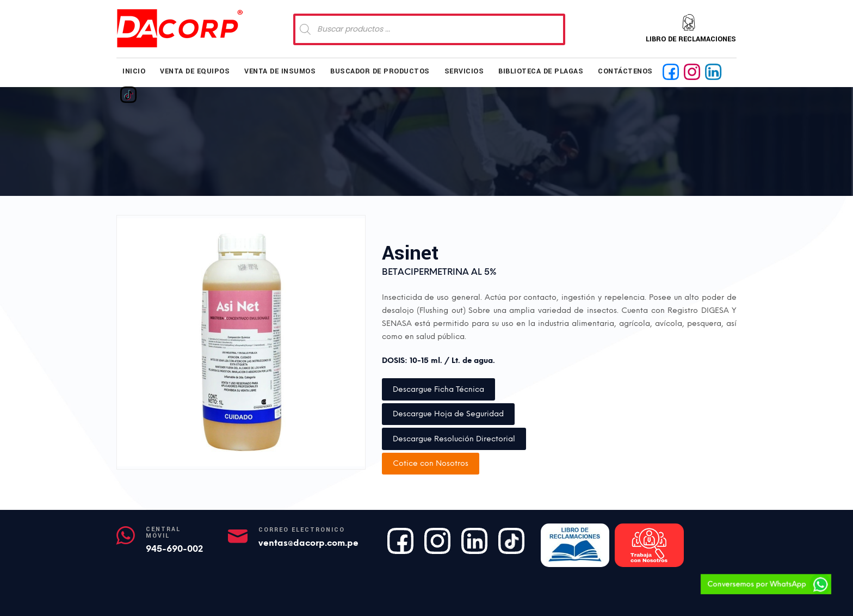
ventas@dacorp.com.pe (308, 543)
